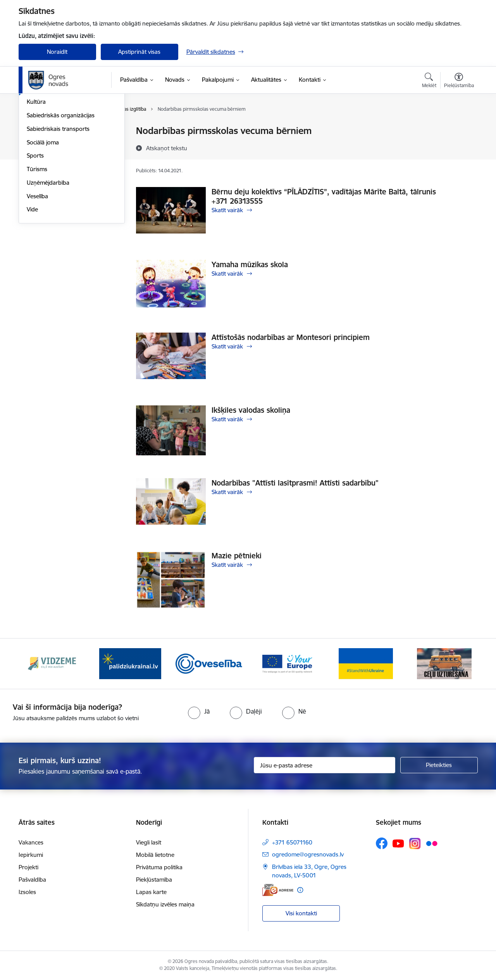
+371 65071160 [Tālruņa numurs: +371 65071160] (292, 842)
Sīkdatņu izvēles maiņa (165, 904)
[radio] (199, 711)
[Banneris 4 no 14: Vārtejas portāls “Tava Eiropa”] (287, 663)
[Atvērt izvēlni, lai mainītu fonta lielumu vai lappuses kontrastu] (459, 81)
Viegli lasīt (149, 842)
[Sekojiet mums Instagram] (415, 844)
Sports (35, 239)
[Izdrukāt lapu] (458, 128)
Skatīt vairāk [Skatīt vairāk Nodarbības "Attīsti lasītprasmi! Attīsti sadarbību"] (227, 492)
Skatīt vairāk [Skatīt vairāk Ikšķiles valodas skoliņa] (227, 419)
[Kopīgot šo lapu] (458, 147)
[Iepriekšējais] (36, 664)
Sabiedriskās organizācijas (61, 198)
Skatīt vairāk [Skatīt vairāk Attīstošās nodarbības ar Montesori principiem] (227, 346)
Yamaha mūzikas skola (250, 264)
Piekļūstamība (154, 880)
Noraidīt (57, 52)
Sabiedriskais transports (58, 212)
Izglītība (37, 172)
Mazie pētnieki (237, 556)
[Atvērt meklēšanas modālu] (429, 81)
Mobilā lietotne (155, 855)
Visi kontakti (301, 913)
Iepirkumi (31, 855)
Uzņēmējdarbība (48, 266)
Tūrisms (37, 252)
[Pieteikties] (439, 765)
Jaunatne (39, 158)
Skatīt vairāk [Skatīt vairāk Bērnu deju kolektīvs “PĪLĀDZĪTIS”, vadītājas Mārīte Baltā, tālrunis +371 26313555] (227, 210)
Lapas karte (151, 892)
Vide (32, 293)
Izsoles (27, 892)
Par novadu (42, 131)
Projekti (28, 867)
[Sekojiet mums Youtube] (398, 843)
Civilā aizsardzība (48, 145)
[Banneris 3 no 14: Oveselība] (209, 663)
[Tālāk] (460, 664)
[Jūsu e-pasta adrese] (325, 765)
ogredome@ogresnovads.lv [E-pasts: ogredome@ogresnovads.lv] (308, 854)
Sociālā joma (43, 226)
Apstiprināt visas (139, 52)
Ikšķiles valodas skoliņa (251, 410)
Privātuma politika (159, 867)
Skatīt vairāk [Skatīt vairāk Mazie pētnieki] (227, 565)
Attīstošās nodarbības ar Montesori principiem (291, 337)
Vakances (31, 842)
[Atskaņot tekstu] (167, 148)
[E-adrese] (278, 890)
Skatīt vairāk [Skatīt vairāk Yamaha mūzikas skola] (227, 274)
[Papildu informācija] (300, 890)
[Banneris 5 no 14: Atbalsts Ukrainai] (366, 663)
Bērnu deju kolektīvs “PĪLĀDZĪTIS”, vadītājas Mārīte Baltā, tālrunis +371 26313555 (324, 196)
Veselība (37, 279)
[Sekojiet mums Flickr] (432, 843)
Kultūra (36, 185)
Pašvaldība (32, 880)
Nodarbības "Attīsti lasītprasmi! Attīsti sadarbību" (295, 483)
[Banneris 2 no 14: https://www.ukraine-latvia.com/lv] (130, 663)
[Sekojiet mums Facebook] (382, 843)
